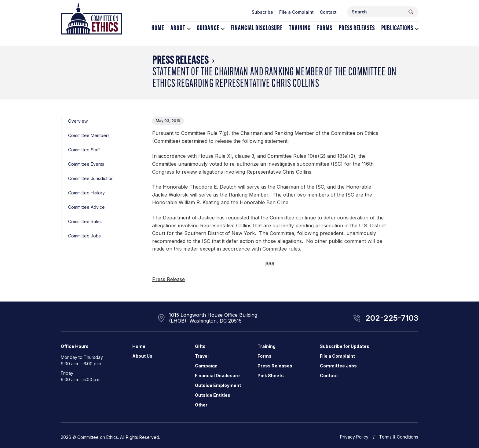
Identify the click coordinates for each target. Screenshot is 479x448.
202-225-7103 (392, 318)
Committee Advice (86, 207)
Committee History (86, 193)
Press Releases (357, 29)
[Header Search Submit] (411, 12)
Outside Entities (213, 395)
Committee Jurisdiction (91, 178)
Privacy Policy (354, 437)
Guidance (208, 29)
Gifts (200, 346)
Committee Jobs (84, 236)
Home (158, 29)
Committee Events (86, 164)
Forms (325, 29)
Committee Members (89, 135)
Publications (397, 29)
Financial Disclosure (257, 29)
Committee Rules (85, 221)
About (178, 29)
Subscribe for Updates (345, 346)
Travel (202, 356)
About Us (142, 356)
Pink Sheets (271, 376)
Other (201, 405)
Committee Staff (84, 150)
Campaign (206, 366)
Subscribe (262, 12)
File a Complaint (296, 12)
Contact (328, 12)
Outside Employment (218, 385)
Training (300, 29)
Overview (78, 121)
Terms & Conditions (399, 437)
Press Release (168, 279)
